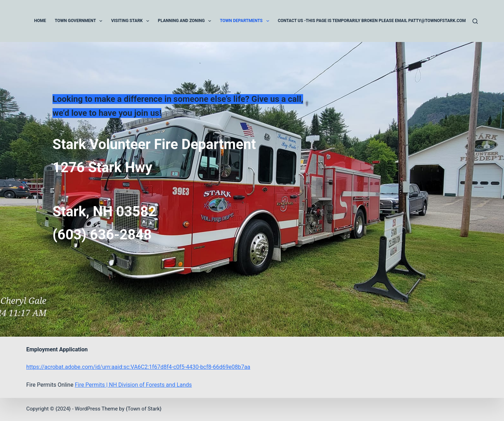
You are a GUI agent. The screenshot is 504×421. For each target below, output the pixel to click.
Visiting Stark (131, 21)
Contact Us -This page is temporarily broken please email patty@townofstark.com (372, 21)
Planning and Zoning (186, 21)
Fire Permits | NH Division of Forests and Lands (133, 385)
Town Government (80, 21)
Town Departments (246, 21)
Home (40, 21)
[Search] (475, 21)
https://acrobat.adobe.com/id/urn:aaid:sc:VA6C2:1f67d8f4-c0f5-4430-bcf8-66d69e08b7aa (138, 367)
